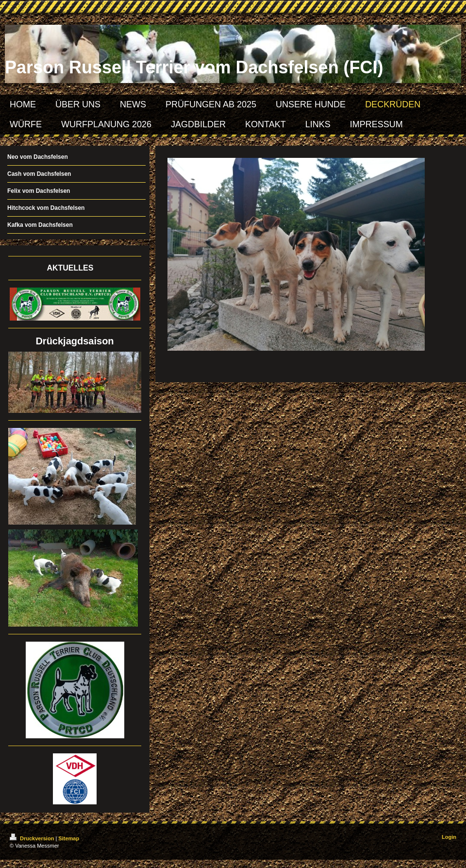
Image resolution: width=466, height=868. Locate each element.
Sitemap (69, 838)
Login (449, 837)
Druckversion (33, 838)
